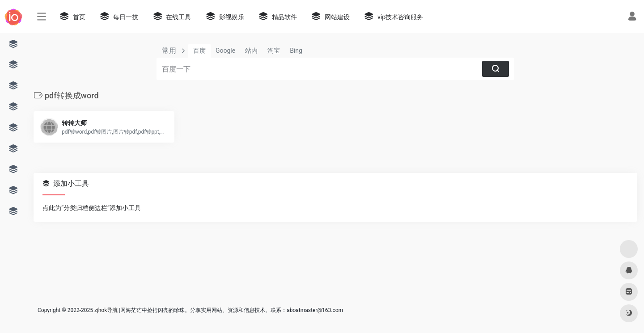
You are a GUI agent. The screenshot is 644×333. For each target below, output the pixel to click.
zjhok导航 (106, 310)
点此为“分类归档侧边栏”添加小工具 (92, 208)
